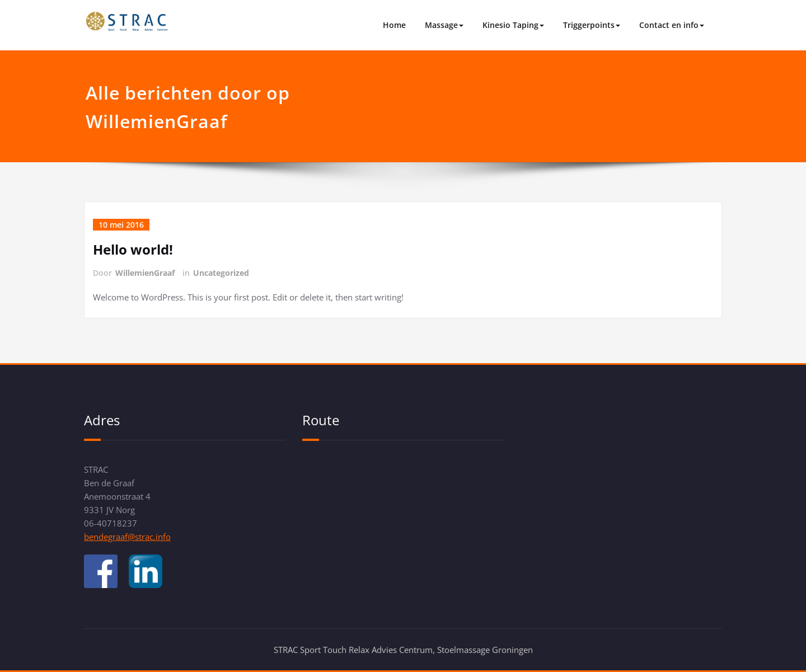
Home (394, 25)
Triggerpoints (592, 25)
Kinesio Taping (513, 25)
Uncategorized (221, 273)
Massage (444, 25)
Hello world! (133, 249)
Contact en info (672, 25)
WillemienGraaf (145, 273)
